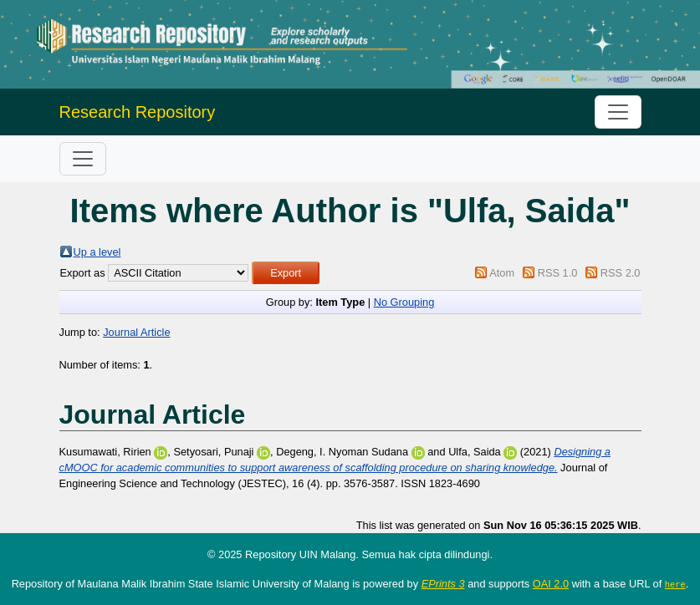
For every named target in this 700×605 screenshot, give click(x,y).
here (675, 584)
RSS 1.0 (558, 273)
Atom (502, 273)
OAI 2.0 (551, 584)
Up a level (97, 252)
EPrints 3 (443, 584)
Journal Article (136, 332)
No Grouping (404, 302)
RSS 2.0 (621, 273)
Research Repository (138, 112)
